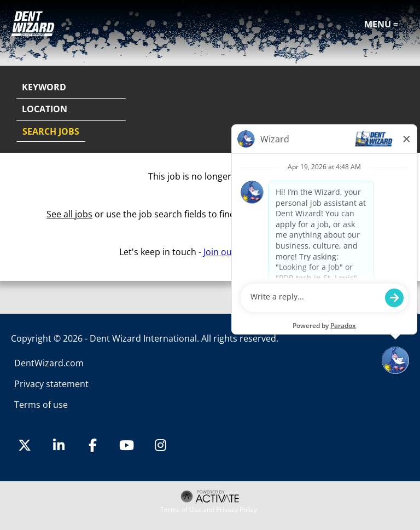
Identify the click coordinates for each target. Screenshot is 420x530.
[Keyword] (71, 88)
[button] (399, 110)
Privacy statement (51, 384)
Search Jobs (51, 131)
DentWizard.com (49, 363)
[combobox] (71, 110)
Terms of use (41, 405)
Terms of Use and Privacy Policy (209, 510)
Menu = (381, 24)
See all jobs (69, 214)
